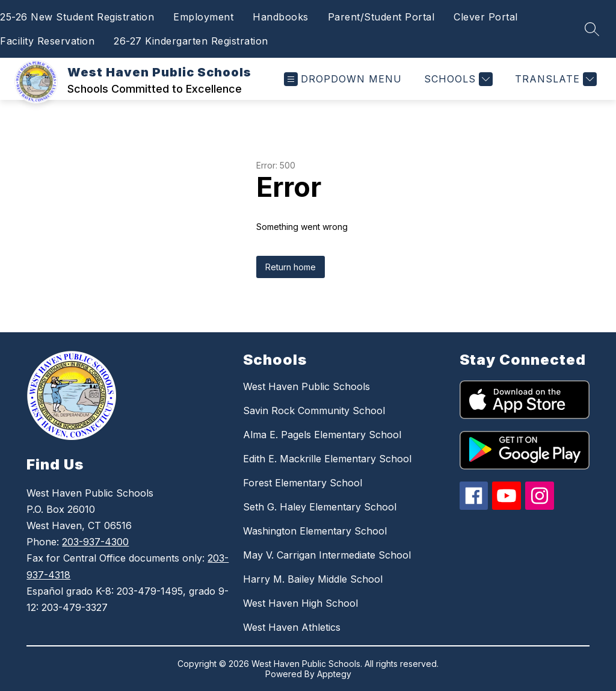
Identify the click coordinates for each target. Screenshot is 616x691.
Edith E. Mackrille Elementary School (327, 459)
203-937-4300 (95, 542)
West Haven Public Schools (306, 386)
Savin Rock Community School (314, 411)
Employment (203, 17)
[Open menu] (343, 79)
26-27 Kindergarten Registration (191, 41)
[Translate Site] (554, 79)
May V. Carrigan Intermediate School (327, 555)
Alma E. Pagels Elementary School (322, 435)
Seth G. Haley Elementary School (320, 507)
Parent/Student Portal (381, 17)
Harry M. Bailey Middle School (313, 579)
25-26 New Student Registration (77, 17)
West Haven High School (300, 603)
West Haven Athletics (292, 627)
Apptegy (334, 674)
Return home (291, 267)
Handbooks (281, 17)
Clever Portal (486, 17)
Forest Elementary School (303, 483)
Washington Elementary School (315, 531)
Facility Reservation (47, 41)
